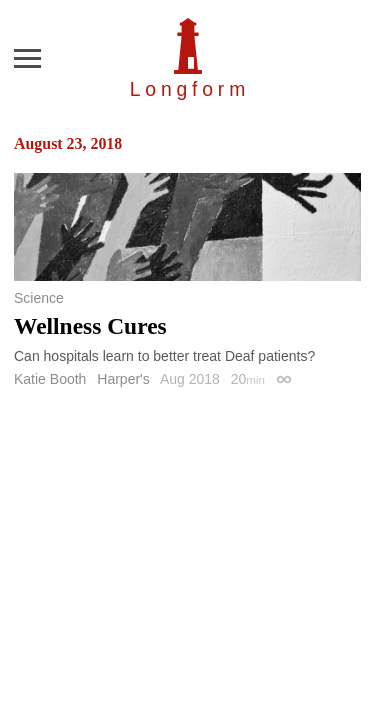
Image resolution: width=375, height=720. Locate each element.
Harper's (123, 379)
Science (39, 298)
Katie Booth (50, 379)
